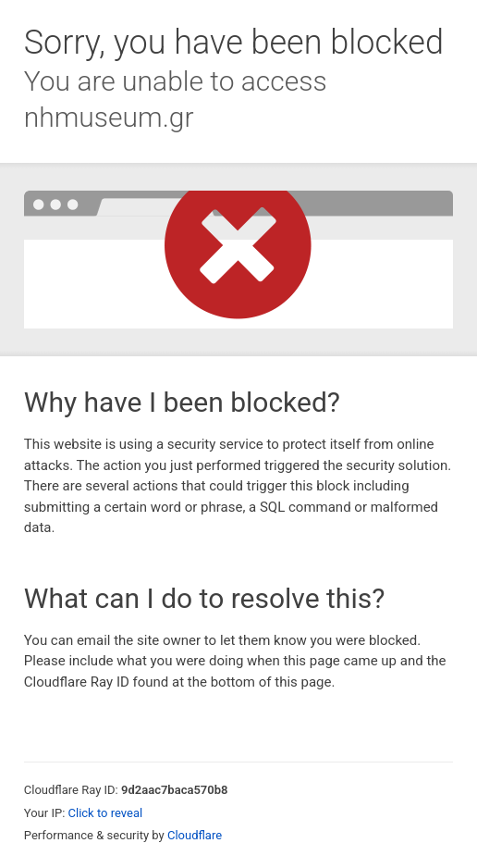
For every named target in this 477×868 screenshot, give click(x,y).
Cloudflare (195, 835)
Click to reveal (106, 813)
